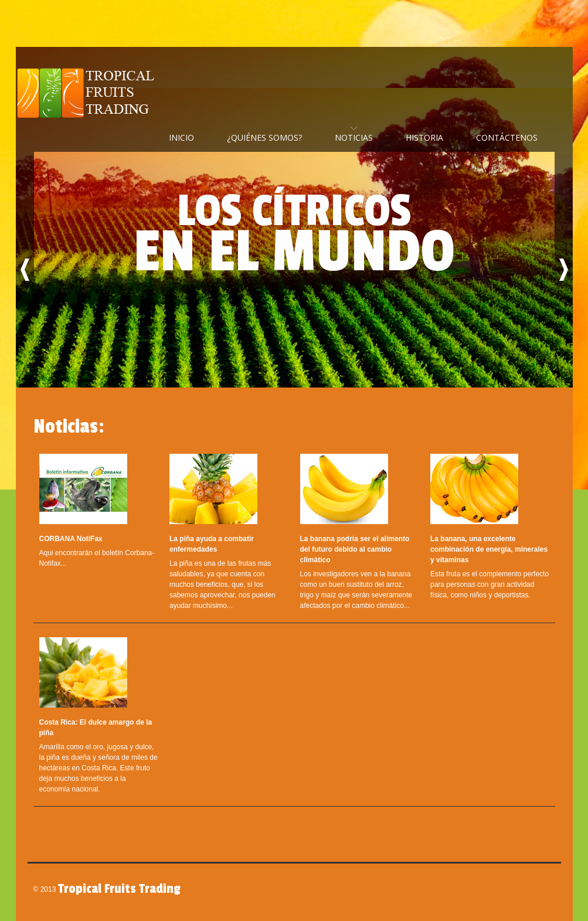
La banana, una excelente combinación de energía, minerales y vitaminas (489, 549)
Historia (424, 137)
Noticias (354, 137)
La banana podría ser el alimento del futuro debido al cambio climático (355, 549)
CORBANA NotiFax (71, 539)
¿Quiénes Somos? (264, 137)
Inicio (181, 137)
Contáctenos (507, 137)
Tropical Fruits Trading (89, 94)
